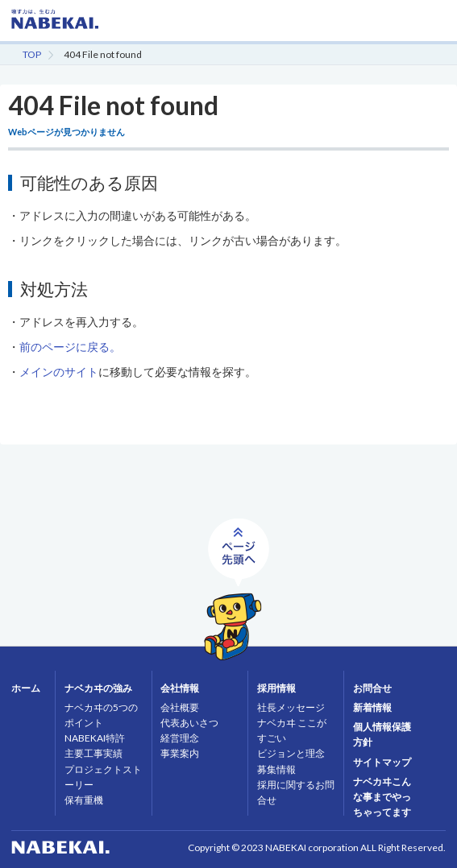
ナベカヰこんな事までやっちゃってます (382, 797)
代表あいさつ (189, 723)
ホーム (26, 688)
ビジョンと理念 (291, 753)
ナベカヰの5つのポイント (101, 715)
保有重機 (84, 800)
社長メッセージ (291, 707)
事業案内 (180, 753)
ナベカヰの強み (98, 688)
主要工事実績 (93, 753)
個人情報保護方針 (382, 734)
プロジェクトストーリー (103, 777)
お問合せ (372, 688)
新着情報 (372, 707)
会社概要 (180, 707)
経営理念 (180, 738)
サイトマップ (382, 762)
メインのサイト (59, 372)
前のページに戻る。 (70, 347)
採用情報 (276, 688)
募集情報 (276, 769)
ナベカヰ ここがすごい (292, 730)
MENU (433, 28)
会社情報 (180, 688)
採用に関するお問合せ (296, 792)
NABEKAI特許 (95, 738)
